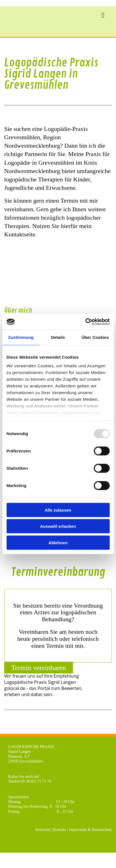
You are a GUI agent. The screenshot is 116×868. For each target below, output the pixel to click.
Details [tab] (58, 337)
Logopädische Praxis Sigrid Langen (40, 682)
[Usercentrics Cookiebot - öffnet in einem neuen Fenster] (85, 322)
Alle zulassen (58, 510)
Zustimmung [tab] (21, 337)
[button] (39, 668)
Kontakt (60, 829)
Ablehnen (58, 542)
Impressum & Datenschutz (90, 829)
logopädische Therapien (34, 179)
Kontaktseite (20, 234)
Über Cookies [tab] (95, 337)
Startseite (43, 829)
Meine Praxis (85, 154)
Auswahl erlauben (58, 526)
